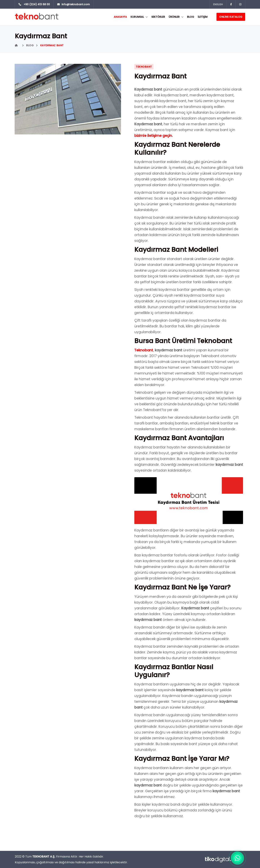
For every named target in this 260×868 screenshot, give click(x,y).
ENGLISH (218, 4)
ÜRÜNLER (174, 17)
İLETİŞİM (203, 17)
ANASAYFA (120, 17)
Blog (191, 17)
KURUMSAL (137, 17)
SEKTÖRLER (158, 17)
